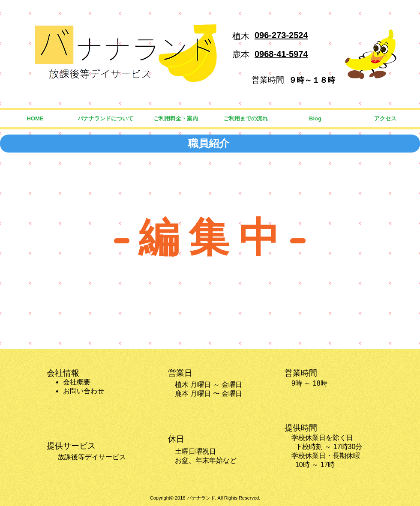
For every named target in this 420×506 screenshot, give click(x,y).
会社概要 (77, 382)
